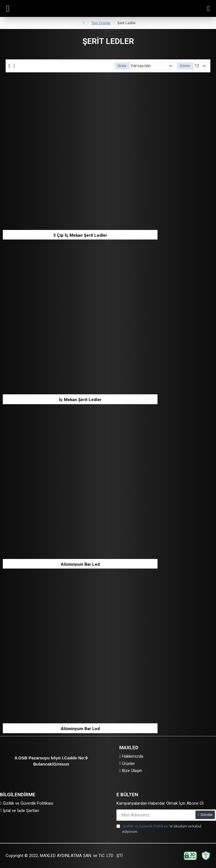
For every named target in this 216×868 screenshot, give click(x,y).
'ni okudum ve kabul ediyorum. (159, 829)
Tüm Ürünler (101, 23)
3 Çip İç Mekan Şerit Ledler (80, 235)
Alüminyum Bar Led (80, 564)
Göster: (185, 66)
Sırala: (122, 66)
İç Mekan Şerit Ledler (80, 400)
